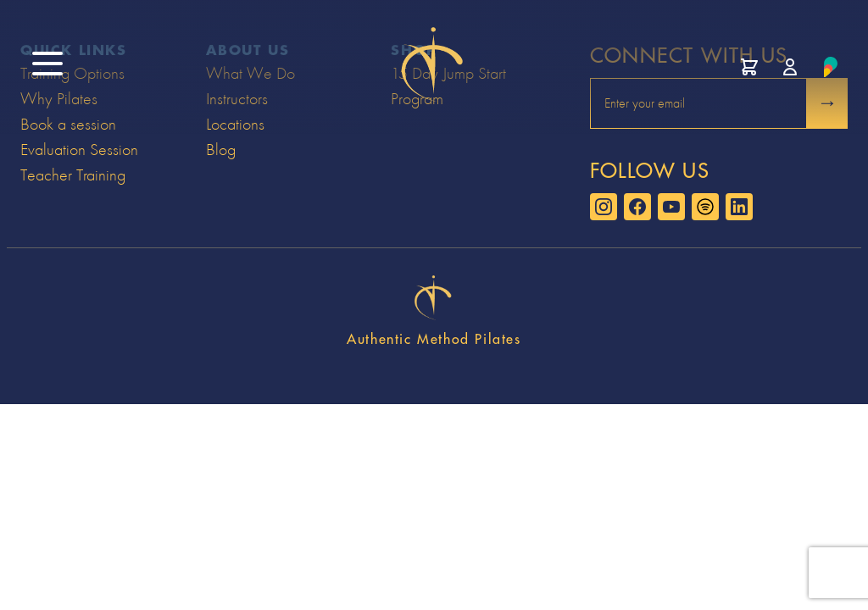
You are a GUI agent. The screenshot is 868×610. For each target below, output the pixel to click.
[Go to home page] (434, 67)
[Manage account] (790, 67)
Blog (221, 150)
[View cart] (749, 67)
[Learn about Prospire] (831, 67)
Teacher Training (73, 175)
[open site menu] (47, 64)
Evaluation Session (79, 150)
